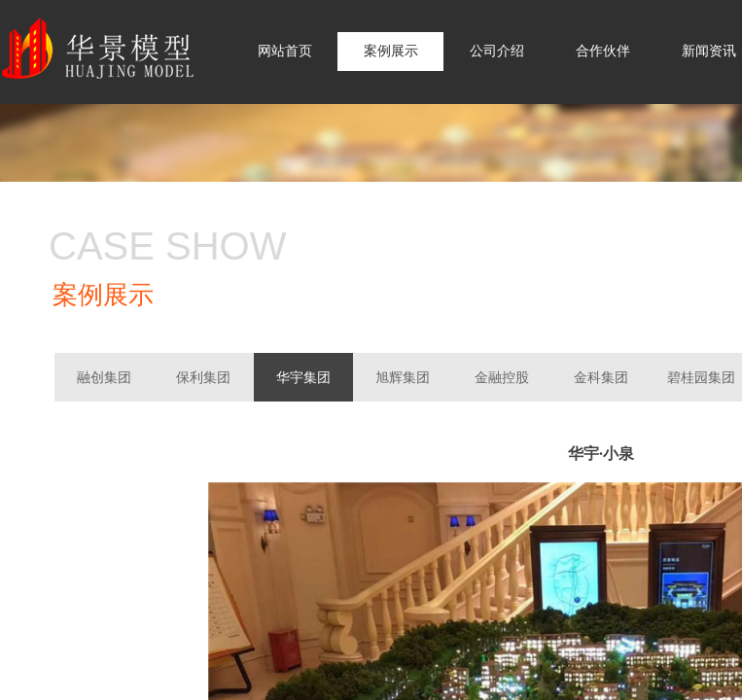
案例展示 (391, 51)
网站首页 (285, 51)
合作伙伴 (603, 51)
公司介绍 (497, 51)
